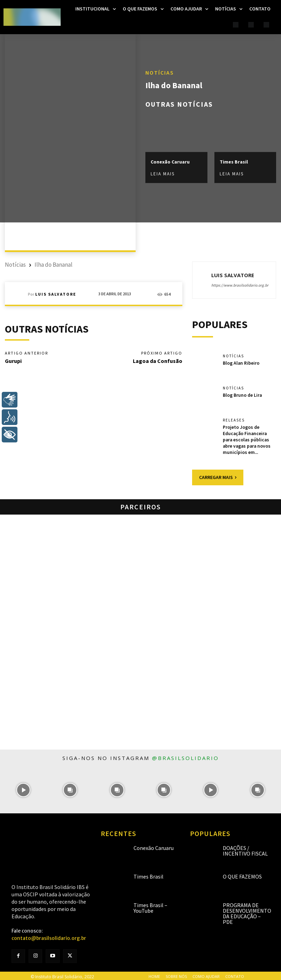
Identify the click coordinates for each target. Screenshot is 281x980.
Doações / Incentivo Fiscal (245, 849)
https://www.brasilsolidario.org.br (240, 285)
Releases (234, 420)
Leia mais (163, 174)
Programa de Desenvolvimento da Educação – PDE (247, 912)
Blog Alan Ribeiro (241, 363)
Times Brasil (234, 162)
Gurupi (13, 361)
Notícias (160, 73)
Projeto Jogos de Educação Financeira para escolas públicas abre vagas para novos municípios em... (249, 439)
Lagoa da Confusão (158, 361)
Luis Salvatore (56, 294)
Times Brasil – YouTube (150, 906)
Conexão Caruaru (170, 162)
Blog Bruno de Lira (242, 395)
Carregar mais (218, 476)
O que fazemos (242, 875)
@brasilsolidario (185, 756)
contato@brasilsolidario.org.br (49, 936)
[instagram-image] (23, 788)
